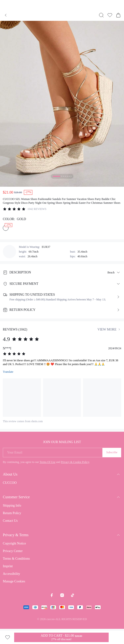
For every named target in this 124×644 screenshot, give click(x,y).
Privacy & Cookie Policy (75, 462)
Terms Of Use (47, 462)
